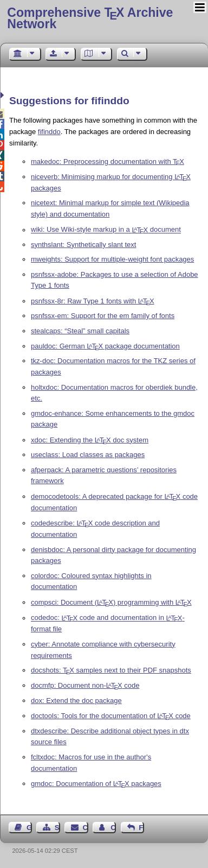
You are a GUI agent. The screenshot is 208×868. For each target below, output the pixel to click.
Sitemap (57, 828)
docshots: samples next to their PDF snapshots (111, 670)
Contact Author (113, 828)
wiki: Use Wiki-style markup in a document (106, 230)
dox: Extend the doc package (76, 701)
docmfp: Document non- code (85, 685)
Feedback (141, 828)
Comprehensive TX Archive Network (90, 18)
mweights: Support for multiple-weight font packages (112, 259)
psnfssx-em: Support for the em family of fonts (103, 316)
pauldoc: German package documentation (105, 346)
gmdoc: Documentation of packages (96, 784)
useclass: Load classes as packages (88, 455)
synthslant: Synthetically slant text (83, 245)
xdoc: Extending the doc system (90, 440)
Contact (86, 828)
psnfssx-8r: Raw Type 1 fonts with (93, 301)
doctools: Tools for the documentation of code (111, 716)
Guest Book (29, 828)
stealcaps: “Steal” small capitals (80, 331)
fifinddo (49, 132)
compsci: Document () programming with (111, 602)
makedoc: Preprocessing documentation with (108, 161)
